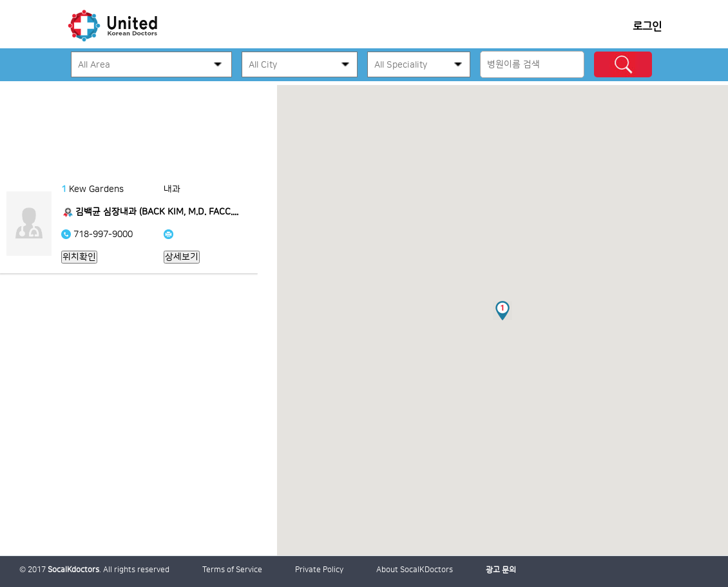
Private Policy (319, 570)
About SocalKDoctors (415, 570)
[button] (503, 311)
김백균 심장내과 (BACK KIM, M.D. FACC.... (157, 212)
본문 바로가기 (0, 85)
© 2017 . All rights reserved (94, 570)
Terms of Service (232, 570)
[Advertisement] (139, 122)
